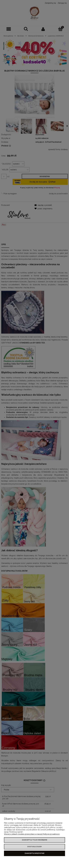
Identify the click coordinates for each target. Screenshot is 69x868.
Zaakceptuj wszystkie (34, 853)
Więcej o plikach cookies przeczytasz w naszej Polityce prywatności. (32, 834)
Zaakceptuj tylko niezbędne (35, 840)
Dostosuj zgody (35, 847)
